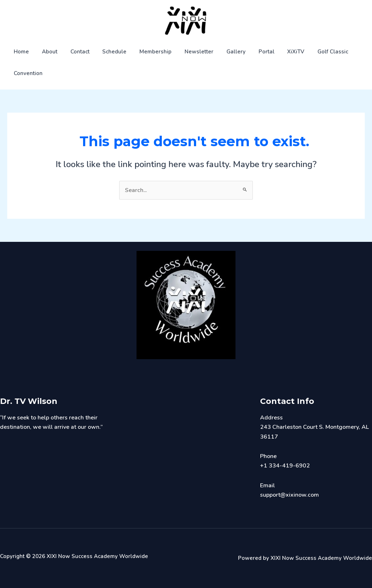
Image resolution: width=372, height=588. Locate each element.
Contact (75, 52)
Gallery (222, 52)
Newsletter (187, 52)
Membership (146, 52)
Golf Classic (313, 52)
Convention (27, 73)
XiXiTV (278, 52)
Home (20, 52)
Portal (251, 52)
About (46, 52)
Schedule (107, 52)
